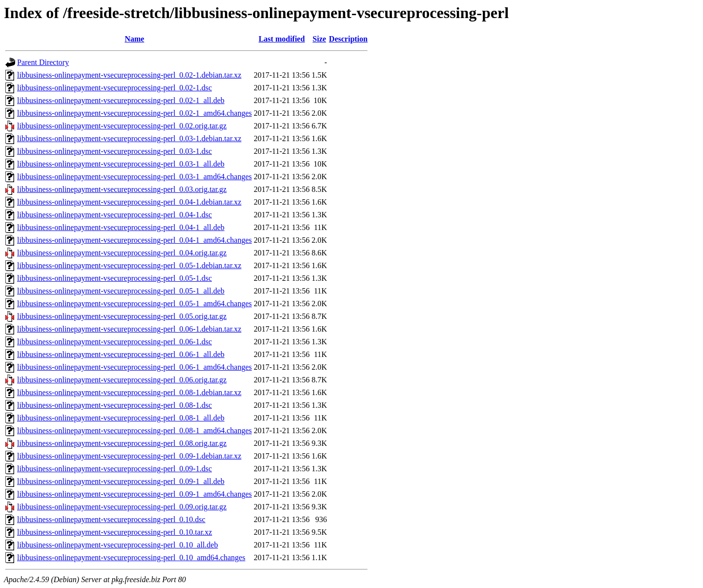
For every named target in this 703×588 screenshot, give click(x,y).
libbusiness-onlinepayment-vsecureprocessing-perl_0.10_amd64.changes (131, 557)
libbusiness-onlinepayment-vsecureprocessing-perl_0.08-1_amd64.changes (134, 430)
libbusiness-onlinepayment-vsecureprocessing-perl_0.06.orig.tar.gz (122, 380)
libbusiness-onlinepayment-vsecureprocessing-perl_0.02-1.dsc (114, 88)
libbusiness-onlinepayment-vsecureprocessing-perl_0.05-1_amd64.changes (134, 304)
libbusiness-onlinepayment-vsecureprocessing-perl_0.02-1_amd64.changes (134, 113)
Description (348, 39)
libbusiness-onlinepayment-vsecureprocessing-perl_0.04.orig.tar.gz (122, 253)
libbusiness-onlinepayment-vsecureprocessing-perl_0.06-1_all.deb (121, 354)
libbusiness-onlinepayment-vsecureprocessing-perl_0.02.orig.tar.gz (122, 126)
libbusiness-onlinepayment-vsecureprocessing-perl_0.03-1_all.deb (121, 164)
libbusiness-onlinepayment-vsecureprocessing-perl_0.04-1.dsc (114, 215)
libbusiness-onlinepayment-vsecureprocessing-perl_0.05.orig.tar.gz (122, 316)
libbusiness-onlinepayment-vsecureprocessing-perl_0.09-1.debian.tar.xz (129, 456)
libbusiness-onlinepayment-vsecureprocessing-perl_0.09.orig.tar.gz (122, 507)
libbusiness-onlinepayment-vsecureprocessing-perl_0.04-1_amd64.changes (134, 240)
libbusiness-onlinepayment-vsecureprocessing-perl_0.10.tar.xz (114, 532)
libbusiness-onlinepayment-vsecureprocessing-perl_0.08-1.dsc (114, 405)
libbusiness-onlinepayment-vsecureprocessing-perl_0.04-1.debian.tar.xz (129, 202)
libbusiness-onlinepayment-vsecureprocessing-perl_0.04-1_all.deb (121, 227)
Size (319, 39)
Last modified (282, 39)
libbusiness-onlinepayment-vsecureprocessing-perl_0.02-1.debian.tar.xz (129, 75)
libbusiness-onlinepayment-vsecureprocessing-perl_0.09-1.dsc (114, 469)
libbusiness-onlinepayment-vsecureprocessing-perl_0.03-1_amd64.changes (134, 177)
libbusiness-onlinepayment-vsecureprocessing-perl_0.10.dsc (111, 519)
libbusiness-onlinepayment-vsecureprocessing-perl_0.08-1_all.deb (121, 418)
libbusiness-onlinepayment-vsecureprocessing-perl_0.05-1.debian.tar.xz (129, 265)
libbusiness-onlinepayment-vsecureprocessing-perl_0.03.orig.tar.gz (122, 189)
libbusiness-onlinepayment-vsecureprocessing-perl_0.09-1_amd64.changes (134, 494)
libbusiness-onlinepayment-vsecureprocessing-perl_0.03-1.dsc (114, 151)
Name (134, 39)
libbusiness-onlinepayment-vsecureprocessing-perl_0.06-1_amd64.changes (134, 367)
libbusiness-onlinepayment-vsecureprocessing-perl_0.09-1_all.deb (121, 481)
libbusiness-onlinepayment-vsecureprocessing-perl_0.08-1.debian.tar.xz (129, 392)
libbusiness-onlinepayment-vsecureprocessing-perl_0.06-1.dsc (114, 342)
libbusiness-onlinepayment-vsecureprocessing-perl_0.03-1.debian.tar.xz (129, 138)
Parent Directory (43, 62)
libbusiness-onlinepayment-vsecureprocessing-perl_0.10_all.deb (117, 545)
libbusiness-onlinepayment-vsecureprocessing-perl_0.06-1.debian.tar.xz (129, 329)
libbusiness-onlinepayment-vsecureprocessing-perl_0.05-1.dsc (114, 278)
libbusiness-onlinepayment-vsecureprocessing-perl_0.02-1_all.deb (121, 100)
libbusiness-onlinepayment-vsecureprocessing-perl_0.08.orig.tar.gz (122, 443)
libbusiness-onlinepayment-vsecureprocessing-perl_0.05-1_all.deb (121, 291)
